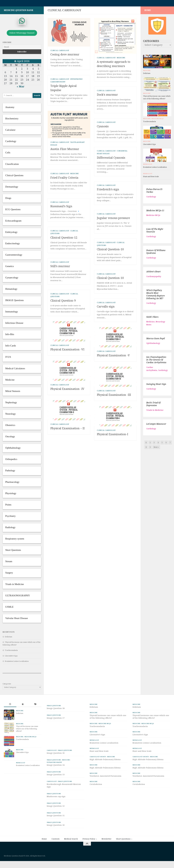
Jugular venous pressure (113, 219)
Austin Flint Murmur (65, 150)
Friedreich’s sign (108, 191)
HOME (148, 12)
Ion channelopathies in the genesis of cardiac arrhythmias (156, 361)
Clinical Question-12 (64, 239)
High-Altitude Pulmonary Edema (105, 761)
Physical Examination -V (113, 379)
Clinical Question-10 (110, 251)
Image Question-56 (56, 766)
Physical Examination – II (67, 497)
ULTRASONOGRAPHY (54, 776)
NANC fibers (152, 318)
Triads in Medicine (155, 411)
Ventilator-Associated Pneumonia (105, 777)
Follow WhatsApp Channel (22, 34)
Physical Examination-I (113, 503)
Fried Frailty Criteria (64, 179)
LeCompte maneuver (156, 425)
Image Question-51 (56, 829)
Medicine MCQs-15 (155, 212)
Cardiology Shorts (98, 758)
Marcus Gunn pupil (156, 340)
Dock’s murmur (107, 96)
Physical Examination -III (114, 441)
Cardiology (151, 198)
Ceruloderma (96, 786)
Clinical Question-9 (63, 302)
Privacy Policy (89, 852)
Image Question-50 (56, 838)
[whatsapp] (22, 22)
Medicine (121, 59)
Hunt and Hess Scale (151, 178)
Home (44, 852)
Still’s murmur (60, 267)
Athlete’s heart (153, 273)
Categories (7, 685)
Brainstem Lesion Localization (17, 663)
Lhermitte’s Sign (11, 657)
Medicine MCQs (158, 120)
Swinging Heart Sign (156, 385)
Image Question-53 (56, 788)
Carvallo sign (106, 308)
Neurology (148, 166)
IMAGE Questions (54, 707)
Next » (156, 448)
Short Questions (123, 852)
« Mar (21, 88)
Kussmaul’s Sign (61, 208)
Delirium (9, 638)
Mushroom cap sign (56, 810)
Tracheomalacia (11, 652)
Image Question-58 (56, 710)
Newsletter (107, 852)
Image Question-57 (56, 719)
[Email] (22, 48)
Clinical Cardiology (60, 52)
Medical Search (71, 852)
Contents (56, 852)
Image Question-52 (56, 819)
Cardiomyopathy (154, 278)
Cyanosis (103, 128)
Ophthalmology (153, 344)
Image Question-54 (56, 778)
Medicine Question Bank (19, 12)
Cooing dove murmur (65, 56)
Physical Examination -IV (67, 435)
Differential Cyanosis (111, 159)
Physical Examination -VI (67, 373)
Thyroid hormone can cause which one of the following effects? (27, 730)
